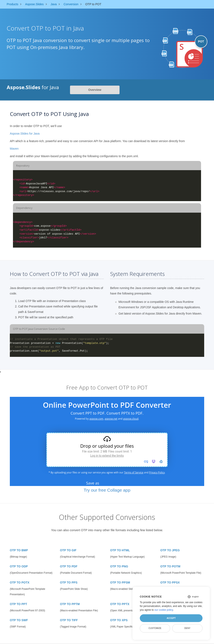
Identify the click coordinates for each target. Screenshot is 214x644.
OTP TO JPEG (170, 550)
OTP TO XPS (119, 620)
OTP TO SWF (19, 620)
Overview (95, 90)
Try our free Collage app (107, 490)
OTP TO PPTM (70, 604)
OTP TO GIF (68, 550)
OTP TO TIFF (69, 620)
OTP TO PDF (69, 566)
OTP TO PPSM (120, 582)
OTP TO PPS (69, 582)
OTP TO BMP (19, 550)
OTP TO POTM (170, 566)
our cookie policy (164, 610)
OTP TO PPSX (170, 582)
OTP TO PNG (119, 566)
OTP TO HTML (120, 550)
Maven (14, 149)
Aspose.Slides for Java (25, 134)
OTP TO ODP (19, 566)
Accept (171, 618)
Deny (187, 628)
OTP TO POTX (20, 582)
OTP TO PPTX (120, 604)
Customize (155, 628)
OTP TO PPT (18, 604)
